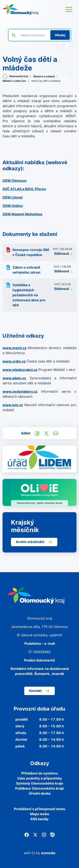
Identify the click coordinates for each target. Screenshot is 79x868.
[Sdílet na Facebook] (37, 433)
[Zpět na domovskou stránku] (20, 9)
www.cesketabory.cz (20, 391)
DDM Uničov (13, 206)
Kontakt (39, 691)
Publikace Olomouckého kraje (40, 788)
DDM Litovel (13, 197)
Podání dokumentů (39, 660)
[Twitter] (35, 834)
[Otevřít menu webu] (69, 9)
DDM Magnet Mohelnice (22, 214)
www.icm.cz (13, 405)
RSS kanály (39, 819)
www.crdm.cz (14, 361)
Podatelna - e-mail (40, 643)
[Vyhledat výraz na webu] (33, 35)
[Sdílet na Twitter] (46, 433)
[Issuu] (53, 834)
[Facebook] (27, 834)
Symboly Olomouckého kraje (40, 783)
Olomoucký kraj (16, 76)
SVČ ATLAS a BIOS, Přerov (24, 189)
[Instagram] (44, 834)
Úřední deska (40, 793)
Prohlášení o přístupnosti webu (40, 809)
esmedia (48, 853)
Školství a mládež (44, 76)
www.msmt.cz (15, 348)
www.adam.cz (14, 378)
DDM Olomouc (15, 181)
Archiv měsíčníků (34, 542)
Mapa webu (39, 814)
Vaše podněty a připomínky (39, 778)
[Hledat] (60, 35)
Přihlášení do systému (39, 773)
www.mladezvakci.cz (20, 370)
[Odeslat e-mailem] (56, 433)
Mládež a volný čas (15, 81)
